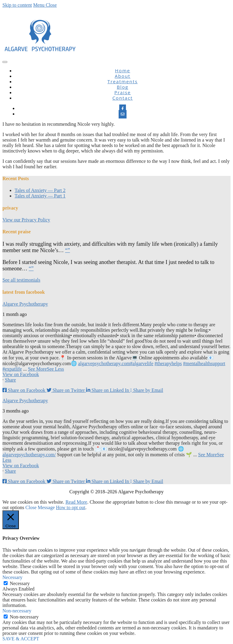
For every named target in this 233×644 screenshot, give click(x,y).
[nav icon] (5, 62)
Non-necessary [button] (17, 611)
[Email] (123, 114)
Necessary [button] (12, 577)
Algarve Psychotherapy (25, 304)
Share (10, 380)
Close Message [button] (40, 507)
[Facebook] (123, 109)
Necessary (20, 583)
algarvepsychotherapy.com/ (29, 455)
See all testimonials (21, 280)
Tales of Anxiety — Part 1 (40, 196)
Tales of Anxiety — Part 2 (40, 190)
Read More (76, 502)
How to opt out (71, 507)
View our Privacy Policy (26, 220)
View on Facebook (21, 374)
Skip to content (17, 5)
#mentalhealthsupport (204, 363)
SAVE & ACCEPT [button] (21, 639)
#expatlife (12, 369)
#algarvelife (142, 363)
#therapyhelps (168, 363)
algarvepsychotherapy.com (104, 363)
